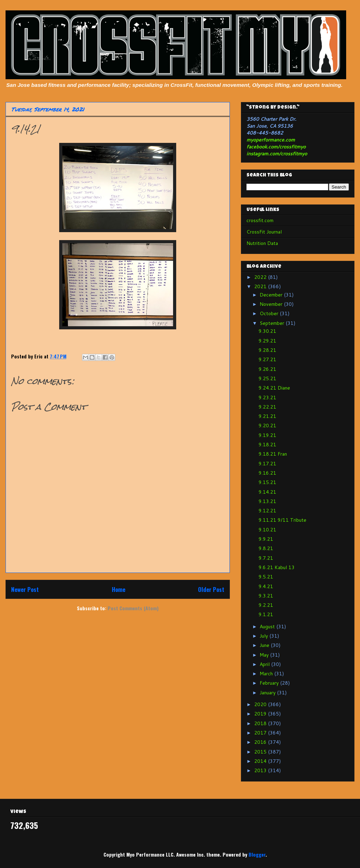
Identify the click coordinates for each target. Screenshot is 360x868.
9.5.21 (266, 577)
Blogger (257, 854)
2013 (261, 770)
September (273, 323)
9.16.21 (267, 473)
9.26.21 (267, 369)
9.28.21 (267, 350)
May (265, 655)
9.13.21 (267, 501)
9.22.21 (267, 407)
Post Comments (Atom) (133, 608)
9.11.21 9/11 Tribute (282, 520)
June (265, 645)
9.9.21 (266, 539)
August (268, 627)
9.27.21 (267, 359)
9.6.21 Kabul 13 (277, 567)
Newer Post (25, 589)
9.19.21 (267, 435)
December (272, 295)
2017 (261, 733)
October (270, 313)
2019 (261, 714)
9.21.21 (267, 416)
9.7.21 (266, 558)
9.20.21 (267, 426)
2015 (261, 752)
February (270, 683)
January (268, 693)
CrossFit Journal (264, 232)
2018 (261, 723)
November (272, 304)
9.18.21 (267, 445)
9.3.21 (266, 596)
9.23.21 (267, 398)
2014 (261, 761)
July (264, 636)
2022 (261, 277)
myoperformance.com (271, 140)
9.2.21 (266, 605)
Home (119, 589)
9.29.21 (267, 341)
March (267, 674)
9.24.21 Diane (274, 388)
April (265, 664)
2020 (261, 704)
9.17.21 (267, 464)
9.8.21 (266, 548)
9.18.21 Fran (273, 454)
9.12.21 (267, 511)
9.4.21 (266, 586)
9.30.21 (267, 331)
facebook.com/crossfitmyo (276, 147)
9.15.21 (267, 482)
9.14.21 (267, 492)
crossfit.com (260, 220)
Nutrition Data (262, 243)
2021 (261, 286)
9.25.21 (267, 378)
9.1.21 (266, 614)
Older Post (211, 589)
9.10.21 (267, 530)
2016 (261, 742)
